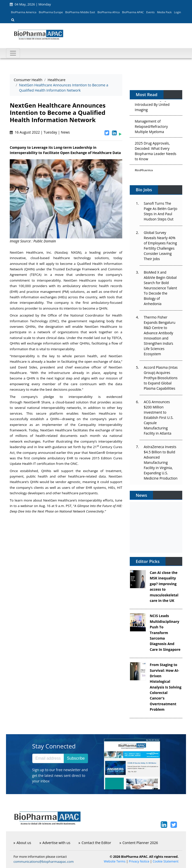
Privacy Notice (139, 861)
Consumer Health (28, 80)
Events (150, 12)
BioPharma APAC (133, 12)
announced (46, 453)
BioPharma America (24, 12)
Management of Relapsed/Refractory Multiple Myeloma (151, 127)
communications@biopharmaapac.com (44, 862)
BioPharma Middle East (80, 12)
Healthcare (56, 80)
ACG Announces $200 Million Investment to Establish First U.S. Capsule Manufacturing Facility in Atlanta (159, 418)
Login (177, 12)
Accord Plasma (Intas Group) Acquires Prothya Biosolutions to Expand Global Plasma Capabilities (161, 378)
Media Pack (164, 12)
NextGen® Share (37, 402)
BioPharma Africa (109, 12)
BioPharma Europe (51, 12)
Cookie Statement (166, 861)
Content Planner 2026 (139, 843)
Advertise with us (55, 843)
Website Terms (115, 861)
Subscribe (76, 758)
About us (22, 843)
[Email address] (48, 758)
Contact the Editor (95, 843)
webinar (27, 506)
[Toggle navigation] (13, 53)
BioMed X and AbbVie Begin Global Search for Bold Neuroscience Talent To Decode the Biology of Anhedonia (160, 288)
